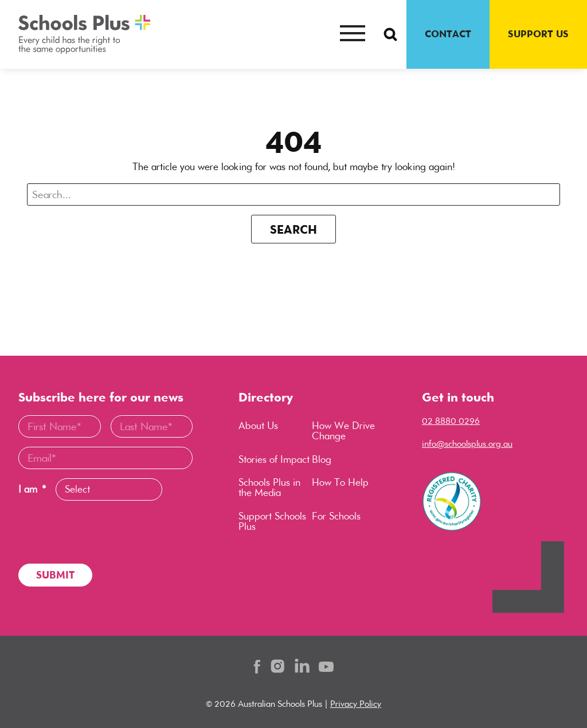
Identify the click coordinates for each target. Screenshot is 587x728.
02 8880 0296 (451, 421)
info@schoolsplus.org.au (467, 444)
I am (32, 489)
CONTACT (448, 34)
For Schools (336, 516)
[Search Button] (390, 34)
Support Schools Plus (272, 521)
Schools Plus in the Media (269, 487)
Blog (322, 459)
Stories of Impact (274, 459)
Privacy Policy (356, 704)
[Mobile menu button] (353, 34)
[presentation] (105, 532)
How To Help (340, 482)
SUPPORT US (538, 34)
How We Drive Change (343, 431)
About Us (258, 426)
